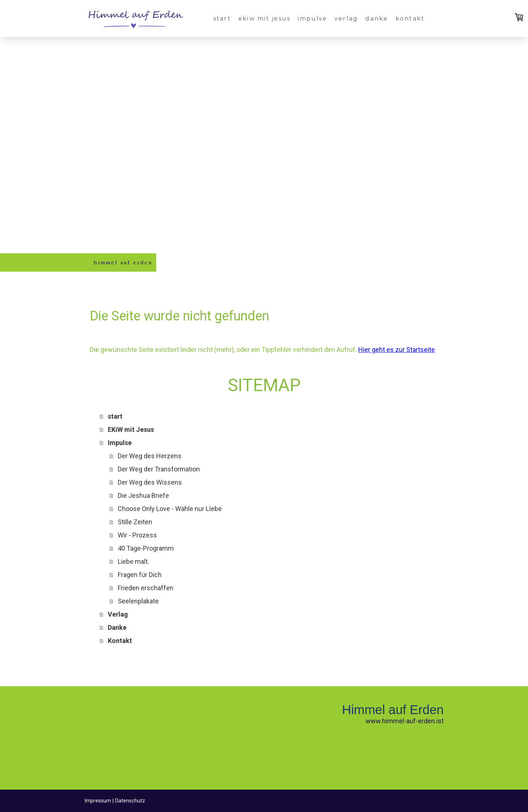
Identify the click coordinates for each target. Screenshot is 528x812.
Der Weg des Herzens (150, 456)
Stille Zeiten (135, 522)
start (222, 19)
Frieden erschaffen (146, 588)
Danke (377, 19)
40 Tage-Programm (146, 548)
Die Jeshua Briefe (143, 495)
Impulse (312, 19)
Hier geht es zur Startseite (397, 350)
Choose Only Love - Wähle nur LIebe (170, 509)
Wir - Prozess (137, 535)
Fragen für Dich (140, 575)
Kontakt (410, 19)
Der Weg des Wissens (150, 482)
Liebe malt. (133, 561)
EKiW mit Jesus (264, 19)
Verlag (346, 19)
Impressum (98, 801)
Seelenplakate (138, 601)
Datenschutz (130, 801)
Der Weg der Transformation (159, 469)
